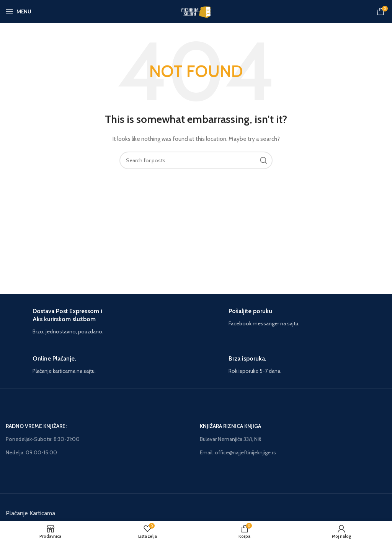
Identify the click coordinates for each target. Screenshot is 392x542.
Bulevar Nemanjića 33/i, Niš (230, 439)
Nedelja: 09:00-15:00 (31, 452)
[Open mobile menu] (19, 11)
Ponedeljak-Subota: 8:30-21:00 (43, 439)
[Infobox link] (98, 322)
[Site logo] (196, 11)
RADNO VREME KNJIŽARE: (36, 426)
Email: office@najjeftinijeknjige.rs (238, 452)
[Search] (196, 160)
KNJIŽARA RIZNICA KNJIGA (230, 426)
